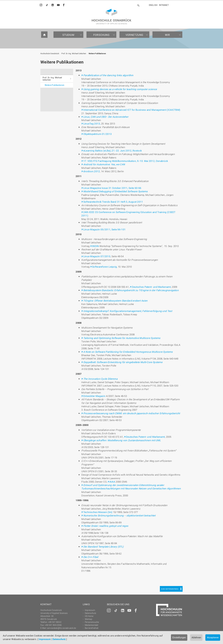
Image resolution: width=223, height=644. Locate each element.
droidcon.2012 (92, 171)
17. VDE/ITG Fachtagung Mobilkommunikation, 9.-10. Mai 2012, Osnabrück (126, 161)
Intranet (164, 5)
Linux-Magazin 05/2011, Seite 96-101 (105, 229)
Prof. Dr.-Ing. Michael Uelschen (74, 53)
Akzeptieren (213, 637)
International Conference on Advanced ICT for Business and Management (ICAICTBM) (132, 110)
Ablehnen (196, 637)
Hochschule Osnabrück (50, 53)
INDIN (95, 246)
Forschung (101, 35)
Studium (68, 35)
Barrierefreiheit (92, 628)
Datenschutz (59, 639)
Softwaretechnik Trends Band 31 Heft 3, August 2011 (113, 202)
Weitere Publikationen (97, 53)
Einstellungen (179, 637)
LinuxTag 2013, (92, 124)
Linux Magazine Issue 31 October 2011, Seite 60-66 (112, 188)
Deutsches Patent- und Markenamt (151, 287)
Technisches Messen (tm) (98, 512)
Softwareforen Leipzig (104, 267)
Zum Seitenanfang (170, 589)
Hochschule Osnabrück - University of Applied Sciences (111, 17)
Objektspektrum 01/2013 (98, 134)
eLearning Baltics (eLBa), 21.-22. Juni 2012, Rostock (113, 151)
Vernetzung (134, 35)
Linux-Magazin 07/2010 (97, 256)
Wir (167, 35)
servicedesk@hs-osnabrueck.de (61, 628)
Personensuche (92, 622)
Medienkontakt (92, 625)
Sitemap (88, 619)
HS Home (89, 616)
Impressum (45, 639)
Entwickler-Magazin (94, 396)
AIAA (113, 482)
